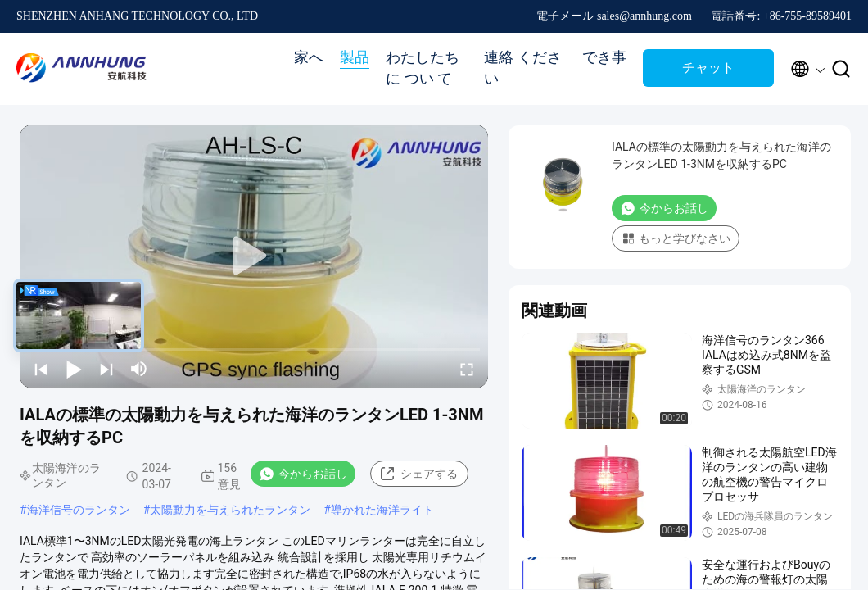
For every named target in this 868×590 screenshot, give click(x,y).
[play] (254, 256)
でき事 (604, 57)
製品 (355, 57)
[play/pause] (74, 369)
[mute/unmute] (139, 369)
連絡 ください (523, 68)
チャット (708, 68)
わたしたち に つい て (423, 68)
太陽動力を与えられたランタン (230, 510)
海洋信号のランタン (79, 510)
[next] (106, 369)
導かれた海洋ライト (382, 510)
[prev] (41, 369)
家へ (309, 57)
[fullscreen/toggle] (467, 369)
